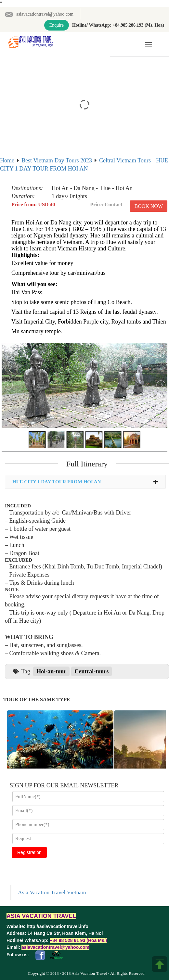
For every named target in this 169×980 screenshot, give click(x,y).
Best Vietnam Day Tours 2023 (57, 160)
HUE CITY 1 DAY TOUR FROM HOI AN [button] (85, 482)
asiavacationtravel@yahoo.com (39, 14)
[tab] (85, 482)
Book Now (149, 206)
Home (7, 160)
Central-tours (91, 671)
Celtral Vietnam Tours (125, 160)
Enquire (57, 25)
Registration (29, 852)
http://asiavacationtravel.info (58, 926)
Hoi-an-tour (51, 671)
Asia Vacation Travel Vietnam (52, 892)
